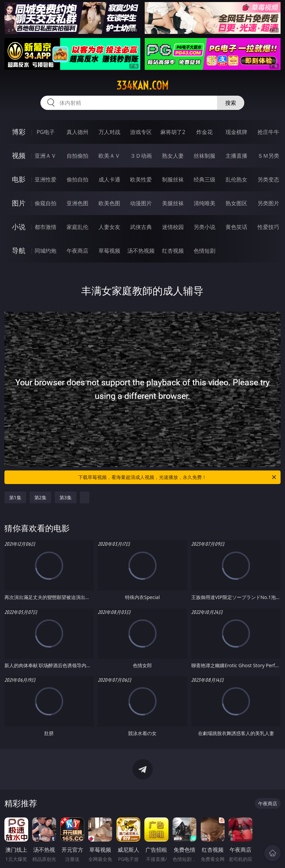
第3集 (66, 497)
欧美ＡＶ (109, 156)
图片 (19, 203)
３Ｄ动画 (141, 156)
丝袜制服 (204, 156)
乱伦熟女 (236, 179)
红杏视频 (173, 251)
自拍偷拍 (77, 156)
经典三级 (204, 179)
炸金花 (204, 132)
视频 (19, 156)
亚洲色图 (77, 203)
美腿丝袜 (173, 203)
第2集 (40, 497)
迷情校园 (173, 227)
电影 (19, 179)
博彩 (19, 132)
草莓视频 (109, 251)
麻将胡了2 (173, 132)
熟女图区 (236, 203)
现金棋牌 (236, 132)
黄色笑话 (236, 227)
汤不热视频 (141, 251)
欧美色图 (109, 203)
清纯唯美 (204, 203)
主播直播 (236, 156)
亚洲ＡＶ (46, 156)
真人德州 (77, 132)
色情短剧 (204, 251)
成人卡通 (109, 179)
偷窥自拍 (46, 203)
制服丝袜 (173, 179)
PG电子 (46, 132)
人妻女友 (109, 227)
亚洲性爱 (46, 179)
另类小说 (204, 227)
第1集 (15, 497)
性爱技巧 (268, 227)
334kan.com (142, 85)
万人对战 (109, 132)
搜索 (231, 103)
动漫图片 (141, 203)
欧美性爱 (141, 179)
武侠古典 (141, 227)
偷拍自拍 (77, 179)
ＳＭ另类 (268, 156)
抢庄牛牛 (268, 132)
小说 (19, 227)
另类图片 (268, 203)
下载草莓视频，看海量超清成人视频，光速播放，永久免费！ (178, 477)
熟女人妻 (173, 156)
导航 (19, 250)
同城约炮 (46, 251)
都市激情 (46, 227)
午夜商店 (77, 251)
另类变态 (268, 179)
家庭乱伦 (77, 227)
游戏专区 (141, 132)
